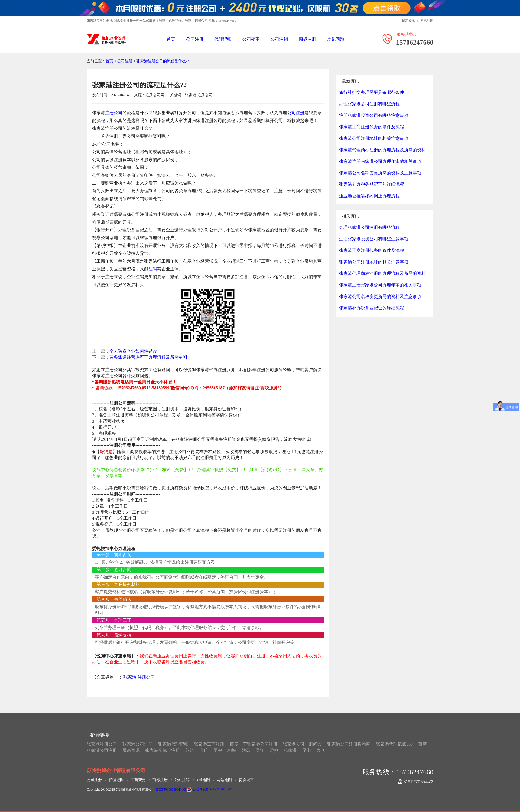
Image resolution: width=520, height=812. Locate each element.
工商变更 (138, 780)
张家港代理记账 (173, 744)
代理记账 (223, 39)
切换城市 (246, 780)
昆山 (307, 750)
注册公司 (114, 113)
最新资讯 (408, 21)
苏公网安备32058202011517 (209, 789)
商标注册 (307, 39)
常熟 (274, 750)
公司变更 (251, 39)
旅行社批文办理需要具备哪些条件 (372, 92)
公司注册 (195, 39)
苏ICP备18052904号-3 (171, 789)
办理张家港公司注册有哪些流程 (369, 104)
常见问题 (336, 39)
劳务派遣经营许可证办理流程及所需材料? (149, 357)
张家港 (130, 677)
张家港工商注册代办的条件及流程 (372, 127)
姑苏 (246, 750)
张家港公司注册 (138, 744)
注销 (153, 269)
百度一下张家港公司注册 (253, 744)
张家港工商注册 (209, 744)
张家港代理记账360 (394, 744)
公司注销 (279, 39)
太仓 (321, 750)
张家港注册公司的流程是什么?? (163, 61)
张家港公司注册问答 (302, 744)
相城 (232, 750)
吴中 (218, 750)
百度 (422, 744)
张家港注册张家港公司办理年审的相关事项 (380, 161)
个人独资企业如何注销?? (133, 351)
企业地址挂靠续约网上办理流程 (369, 196)
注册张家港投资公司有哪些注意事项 (374, 115)
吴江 (260, 750)
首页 (171, 39)
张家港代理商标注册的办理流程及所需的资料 (382, 150)
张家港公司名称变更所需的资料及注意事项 (380, 173)
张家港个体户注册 (162, 750)
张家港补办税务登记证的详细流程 (372, 184)
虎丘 (204, 750)
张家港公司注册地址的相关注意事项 (374, 138)
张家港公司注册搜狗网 (349, 744)
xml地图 (203, 780)
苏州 (190, 750)
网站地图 (427, 21)
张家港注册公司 (102, 744)
